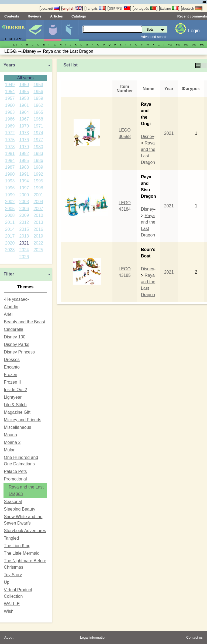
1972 (10, 133)
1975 (10, 140)
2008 (10, 215)
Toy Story (13, 575)
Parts (70, 30)
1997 (24, 188)
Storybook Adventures (25, 531)
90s (15, 52)
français (95, 8)
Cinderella (13, 329)
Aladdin (11, 307)
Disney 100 (15, 337)
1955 (24, 92)
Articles (56, 16)
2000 (24, 195)
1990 (10, 174)
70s (194, 45)
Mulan (10, 450)
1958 (24, 98)
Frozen (11, 375)
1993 (10, 181)
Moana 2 (12, 442)
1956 (38, 92)
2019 (38, 236)
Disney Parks (16, 344)
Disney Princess (19, 352)
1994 (24, 181)
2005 (10, 209)
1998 (38, 188)
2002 (10, 202)
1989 (38, 167)
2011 (10, 222)
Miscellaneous (17, 427)
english (72, 8)
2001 (38, 195)
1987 (10, 167)
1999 (10, 195)
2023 (10, 250)
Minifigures (53, 30)
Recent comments (192, 16)
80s (202, 45)
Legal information (93, 637)
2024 (24, 250)
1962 (38, 105)
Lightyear (13, 397)
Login (194, 31)
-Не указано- (16, 299)
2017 (10, 236)
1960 (10, 105)
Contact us (194, 637)
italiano (169, 8)
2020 (10, 243)
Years (9, 65)
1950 (24, 85)
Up (6, 582)
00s (23, 52)
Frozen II (12, 382)
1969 (10, 126)
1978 (10, 147)
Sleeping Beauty (20, 509)
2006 (24, 209)
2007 (38, 209)
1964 (24, 112)
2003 (24, 202)
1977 (38, 140)
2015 (24, 229)
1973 (24, 133)
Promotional (15, 479)
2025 (38, 250)
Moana (10, 435)
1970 (24, 126)
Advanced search (154, 37)
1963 (10, 112)
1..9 (15, 45)
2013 (38, 222)
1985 (24, 160)
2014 (10, 229)
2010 (38, 215)
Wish (9, 611)
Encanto (12, 367)
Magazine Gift (17, 412)
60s (186, 45)
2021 (24, 243)
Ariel (8, 314)
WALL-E (12, 604)
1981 (10, 153)
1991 (24, 174)
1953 (38, 85)
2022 (38, 243)
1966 (10, 119)
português (145, 8)
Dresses (12, 360)
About (9, 637)
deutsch (192, 8)
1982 (24, 153)
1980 (38, 147)
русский (50, 8)
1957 (10, 98)
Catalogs (79, 16)
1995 (38, 181)
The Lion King (17, 546)
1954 (10, 92)
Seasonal (13, 502)
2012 (24, 222)
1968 (38, 119)
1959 (38, 98)
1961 (24, 105)
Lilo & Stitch (15, 405)
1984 (10, 160)
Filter (9, 274)
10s (31, 52)
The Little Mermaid (22, 553)
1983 (38, 153)
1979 (24, 147)
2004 (38, 202)
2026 (24, 257)
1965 (38, 112)
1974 (38, 133)
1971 (38, 126)
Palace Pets (15, 471)
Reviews (35, 16)
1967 (24, 119)
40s (170, 45)
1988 (24, 167)
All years (25, 78)
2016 (38, 229)
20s (38, 52)
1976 (24, 140)
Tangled (11, 538)
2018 (24, 236)
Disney (148, 137)
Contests (12, 16)
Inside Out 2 (15, 390)
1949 (10, 85)
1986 (38, 160)
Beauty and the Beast (24, 322)
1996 (10, 188)
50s (178, 45)
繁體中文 (119, 8)
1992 (38, 174)
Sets (35, 30)
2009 (24, 215)
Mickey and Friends (23, 420)
